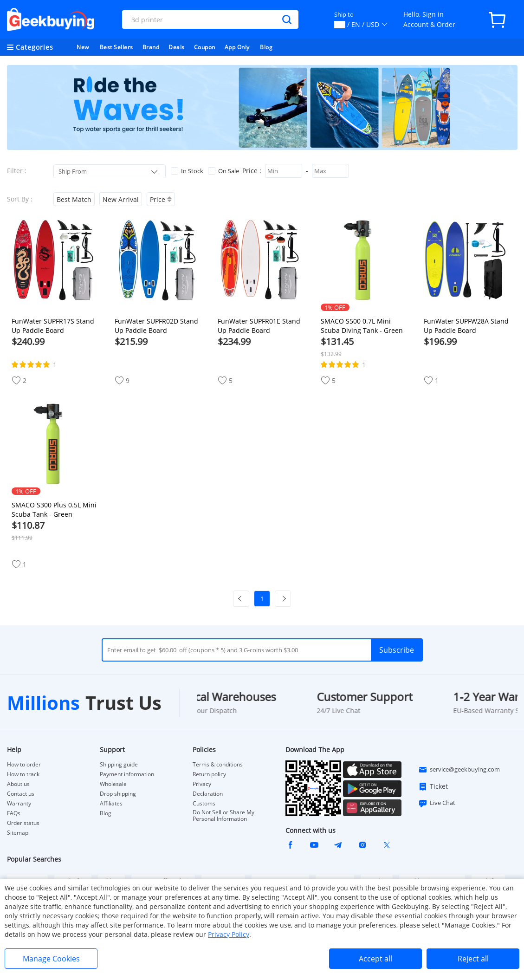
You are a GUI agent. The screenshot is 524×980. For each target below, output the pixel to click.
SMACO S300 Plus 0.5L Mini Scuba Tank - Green (54, 509)
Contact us (21, 794)
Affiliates (111, 804)
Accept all (375, 959)
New (83, 47)
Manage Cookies (51, 959)
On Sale (223, 171)
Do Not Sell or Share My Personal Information (223, 816)
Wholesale (113, 784)
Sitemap (18, 833)
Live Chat (437, 803)
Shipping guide (119, 765)
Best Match (74, 199)
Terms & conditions (218, 765)
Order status (23, 823)
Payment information (127, 774)
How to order (24, 765)
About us (18, 784)
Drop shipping (118, 794)
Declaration (208, 794)
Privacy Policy (229, 934)
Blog (266, 47)
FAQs (14, 813)
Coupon (205, 47)
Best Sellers (116, 47)
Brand (151, 47)
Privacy (202, 784)
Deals (177, 47)
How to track (23, 774)
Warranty (19, 804)
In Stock (187, 171)
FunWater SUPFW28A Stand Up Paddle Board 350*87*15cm (466, 326)
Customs (204, 804)
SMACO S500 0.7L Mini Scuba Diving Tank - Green (362, 326)
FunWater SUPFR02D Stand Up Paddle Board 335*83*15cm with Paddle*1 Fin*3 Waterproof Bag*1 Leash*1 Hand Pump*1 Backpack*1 (159, 326)
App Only (237, 47)
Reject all (473, 959)
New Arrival (121, 199)
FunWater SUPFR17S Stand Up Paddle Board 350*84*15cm (53, 326)
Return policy (209, 774)
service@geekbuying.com (459, 770)
